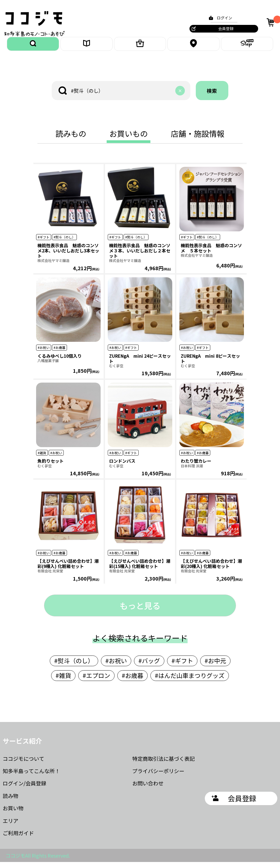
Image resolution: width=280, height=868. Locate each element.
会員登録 (223, 28)
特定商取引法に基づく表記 (164, 764)
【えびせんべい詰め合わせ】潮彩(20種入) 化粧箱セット (211, 570)
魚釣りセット (51, 467)
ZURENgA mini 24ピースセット (140, 364)
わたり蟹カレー (196, 467)
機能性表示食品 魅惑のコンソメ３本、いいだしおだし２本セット (140, 257)
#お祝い (116, 666)
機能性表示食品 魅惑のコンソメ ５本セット (211, 254)
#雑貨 (63, 681)
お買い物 (13, 814)
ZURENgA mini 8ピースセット (210, 364)
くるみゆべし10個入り (60, 362)
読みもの (86, 47)
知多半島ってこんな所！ (31, 777)
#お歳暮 (132, 681)
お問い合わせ (148, 789)
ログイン (221, 18)
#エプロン (96, 681)
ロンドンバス (122, 467)
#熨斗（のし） (74, 666)
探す (33, 47)
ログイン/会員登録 (24, 789)
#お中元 (215, 666)
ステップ (247, 47)
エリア (194, 47)
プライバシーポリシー (158, 777)
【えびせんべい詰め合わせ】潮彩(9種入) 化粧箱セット (68, 570)
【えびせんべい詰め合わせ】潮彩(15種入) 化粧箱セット (140, 570)
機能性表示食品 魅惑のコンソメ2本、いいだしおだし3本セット (68, 257)
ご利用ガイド (18, 839)
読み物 (11, 802)
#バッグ (149, 666)
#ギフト (182, 666)
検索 (212, 97)
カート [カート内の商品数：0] (270, 22)
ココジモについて (24, 764)
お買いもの (140, 47)
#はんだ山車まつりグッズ (190, 681)
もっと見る (140, 611)
